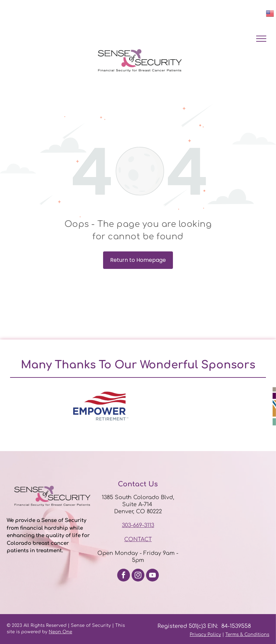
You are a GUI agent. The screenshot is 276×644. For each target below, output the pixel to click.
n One (65, 632)
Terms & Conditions (247, 635)
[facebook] (124, 576)
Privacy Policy (205, 635)
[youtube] (152, 576)
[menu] (261, 39)
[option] (101, 406)
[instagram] (138, 576)
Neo (53, 632)
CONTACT (138, 539)
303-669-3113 (138, 525)
